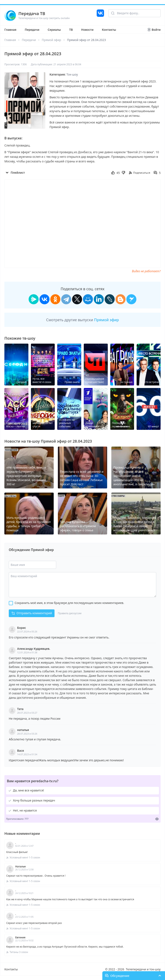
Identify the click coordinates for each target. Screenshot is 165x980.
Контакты (109, 30)
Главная (10, 30)
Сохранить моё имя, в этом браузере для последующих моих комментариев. (69, 603)
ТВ (71, 30)
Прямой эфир (51, 40)
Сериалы (54, 30)
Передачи (32, 30)
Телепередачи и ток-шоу (143, 969)
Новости (87, 30)
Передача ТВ (32, 13)
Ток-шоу (72, 74)
